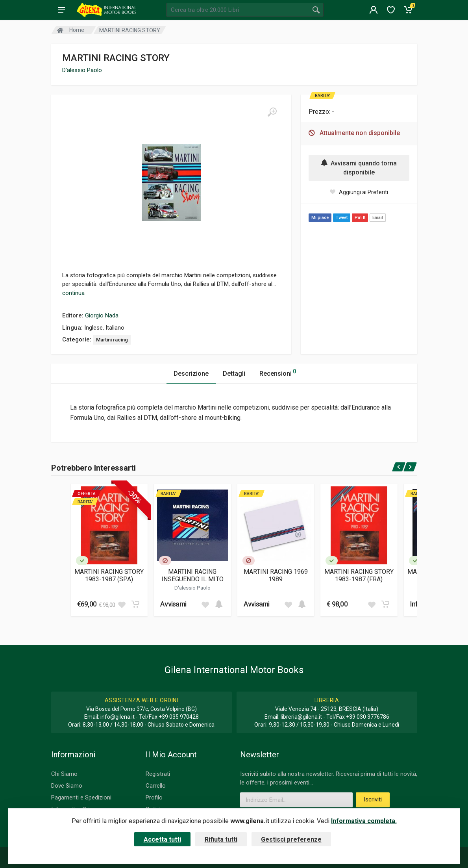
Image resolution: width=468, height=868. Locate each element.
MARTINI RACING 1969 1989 (276, 575)
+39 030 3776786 (368, 717)
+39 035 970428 (179, 717)
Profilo (154, 798)
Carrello (156, 786)
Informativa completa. (364, 821)
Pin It (360, 218)
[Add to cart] (135, 604)
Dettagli (234, 374)
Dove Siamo (67, 786)
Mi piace (320, 218)
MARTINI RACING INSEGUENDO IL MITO (192, 575)
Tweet (342, 218)
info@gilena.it (117, 717)
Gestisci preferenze (291, 839)
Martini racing (112, 340)
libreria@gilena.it (301, 717)
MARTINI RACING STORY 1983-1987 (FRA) (359, 575)
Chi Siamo (64, 774)
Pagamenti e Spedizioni (81, 798)
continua (73, 293)
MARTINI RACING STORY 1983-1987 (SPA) (109, 575)
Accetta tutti (162, 839)
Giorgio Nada (102, 315)
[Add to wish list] (122, 604)
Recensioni (278, 372)
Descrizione (191, 374)
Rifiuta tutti (221, 839)
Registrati (158, 774)
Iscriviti (373, 799)
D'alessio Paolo (82, 70)
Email (378, 218)
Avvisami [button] (173, 604)
